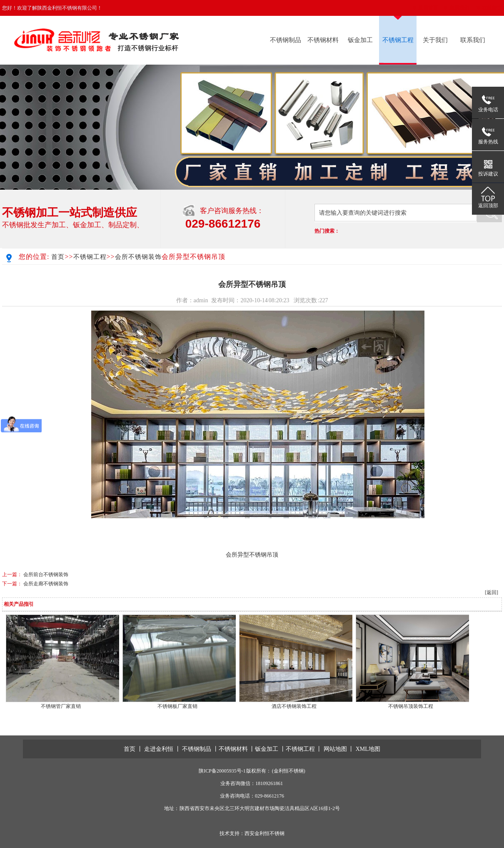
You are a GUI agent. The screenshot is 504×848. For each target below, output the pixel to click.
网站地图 (335, 749)
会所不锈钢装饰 (138, 257)
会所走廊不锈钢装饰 (46, 584)
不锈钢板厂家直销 (177, 706)
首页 (58, 257)
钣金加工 (360, 40)
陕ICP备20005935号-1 (222, 771)
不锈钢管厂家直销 (61, 706)
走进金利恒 (159, 749)
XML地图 (368, 749)
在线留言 (492, 8)
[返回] (492, 592)
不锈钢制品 (286, 40)
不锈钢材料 (323, 40)
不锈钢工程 (398, 40)
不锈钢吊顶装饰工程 (411, 706)
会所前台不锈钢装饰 (46, 575)
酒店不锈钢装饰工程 (294, 706)
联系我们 (459, 8)
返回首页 (428, 8)
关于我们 (435, 40)
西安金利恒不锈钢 (264, 833)
